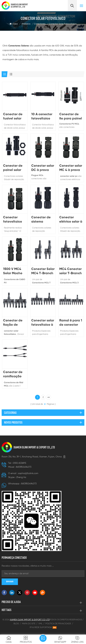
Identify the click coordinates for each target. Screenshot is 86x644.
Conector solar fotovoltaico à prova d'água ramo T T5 (43, 323)
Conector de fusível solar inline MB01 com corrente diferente (13, 117)
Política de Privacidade (58, 624)
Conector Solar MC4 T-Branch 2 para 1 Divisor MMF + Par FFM (43, 272)
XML (40, 624)
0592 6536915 (20, 463)
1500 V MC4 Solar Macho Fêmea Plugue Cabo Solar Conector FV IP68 (14, 272)
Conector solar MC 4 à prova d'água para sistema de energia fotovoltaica (71, 168)
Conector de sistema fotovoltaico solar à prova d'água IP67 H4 (43, 220)
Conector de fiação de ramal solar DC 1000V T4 (14, 323)
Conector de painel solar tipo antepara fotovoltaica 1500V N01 (14, 168)
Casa (14, 24)
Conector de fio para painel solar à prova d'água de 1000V (71, 117)
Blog (16, 624)
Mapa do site (29, 624)
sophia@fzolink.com (28, 473)
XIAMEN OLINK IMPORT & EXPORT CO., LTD (19, 6)
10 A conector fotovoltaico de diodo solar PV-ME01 (42, 117)
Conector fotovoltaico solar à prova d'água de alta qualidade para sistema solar (15, 220)
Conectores (40, 24)
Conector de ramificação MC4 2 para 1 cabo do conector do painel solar (13, 375)
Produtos (26, 24)
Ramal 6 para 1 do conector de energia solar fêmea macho (71, 323)
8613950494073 (24, 467)
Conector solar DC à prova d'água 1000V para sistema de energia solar (43, 168)
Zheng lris (21, 477)
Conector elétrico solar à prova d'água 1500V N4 (71, 220)
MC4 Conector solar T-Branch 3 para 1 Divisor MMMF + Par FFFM (71, 272)
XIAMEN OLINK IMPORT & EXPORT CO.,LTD (34, 447)
